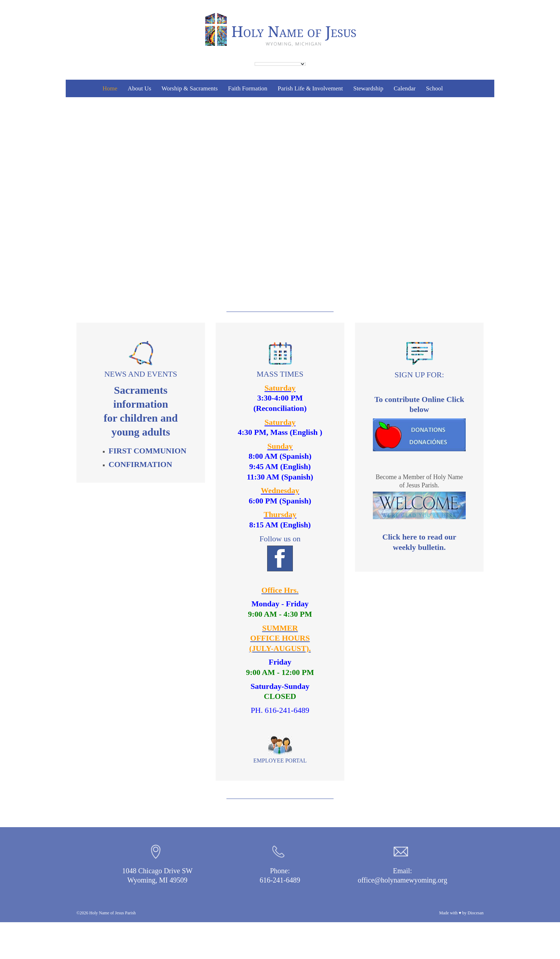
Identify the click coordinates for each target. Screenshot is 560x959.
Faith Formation (248, 88)
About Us (140, 88)
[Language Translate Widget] (280, 64)
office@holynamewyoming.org (402, 880)
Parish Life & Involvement (311, 88)
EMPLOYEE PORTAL (280, 761)
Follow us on (280, 553)
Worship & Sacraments (189, 88)
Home (110, 88)
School (434, 88)
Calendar (404, 88)
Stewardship (368, 88)
